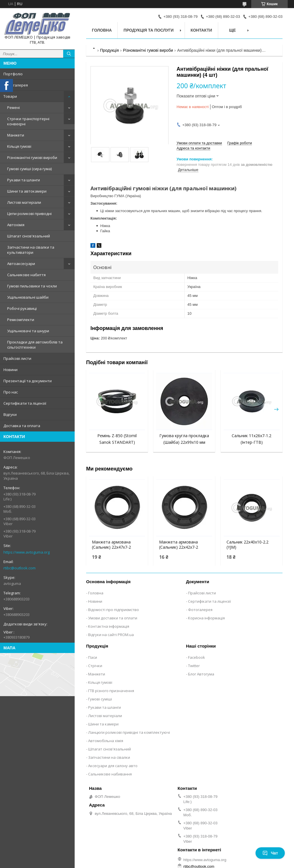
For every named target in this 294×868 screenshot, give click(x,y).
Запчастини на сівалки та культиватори (31, 250)
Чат (270, 853)
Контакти (201, 30)
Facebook (197, 657)
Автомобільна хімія (106, 741)
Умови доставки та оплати (113, 618)
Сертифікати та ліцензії (25, 403)
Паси (93, 657)
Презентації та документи (28, 381)
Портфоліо (13, 74)
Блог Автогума (201, 674)
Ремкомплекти (21, 320)
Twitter (194, 666)
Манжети (16, 135)
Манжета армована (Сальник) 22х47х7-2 (111, 545)
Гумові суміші (100, 699)
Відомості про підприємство (114, 610)
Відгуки (10, 414)
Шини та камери (103, 724)
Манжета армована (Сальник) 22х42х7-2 (179, 545)
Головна (102, 30)
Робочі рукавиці (22, 308)
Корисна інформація (206, 618)
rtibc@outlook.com (20, 568)
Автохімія (16, 225)
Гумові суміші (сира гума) (29, 169)
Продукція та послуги (148, 30)
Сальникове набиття (26, 275)
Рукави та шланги (24, 180)
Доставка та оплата (22, 426)
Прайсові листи (17, 358)
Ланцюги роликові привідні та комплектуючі (129, 732)
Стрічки (95, 666)
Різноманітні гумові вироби (32, 158)
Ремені (13, 107)
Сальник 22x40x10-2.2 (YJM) (247, 545)
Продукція (109, 50)
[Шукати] (69, 54)
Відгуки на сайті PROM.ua (111, 635)
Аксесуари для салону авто (113, 766)
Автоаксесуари (21, 264)
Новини (10, 370)
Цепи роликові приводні (29, 214)
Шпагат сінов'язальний (29, 236)
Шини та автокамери (27, 191)
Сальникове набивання (110, 774)
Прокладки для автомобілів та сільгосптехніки (35, 345)
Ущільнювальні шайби (28, 297)
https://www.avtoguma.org (27, 552)
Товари (10, 96)
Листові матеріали (24, 202)
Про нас (11, 392)
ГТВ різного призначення (111, 691)
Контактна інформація (109, 626)
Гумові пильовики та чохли (32, 286)
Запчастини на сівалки (109, 757)
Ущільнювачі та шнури (28, 331)
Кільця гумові (19, 146)
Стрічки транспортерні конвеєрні (28, 121)
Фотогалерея (16, 85)
